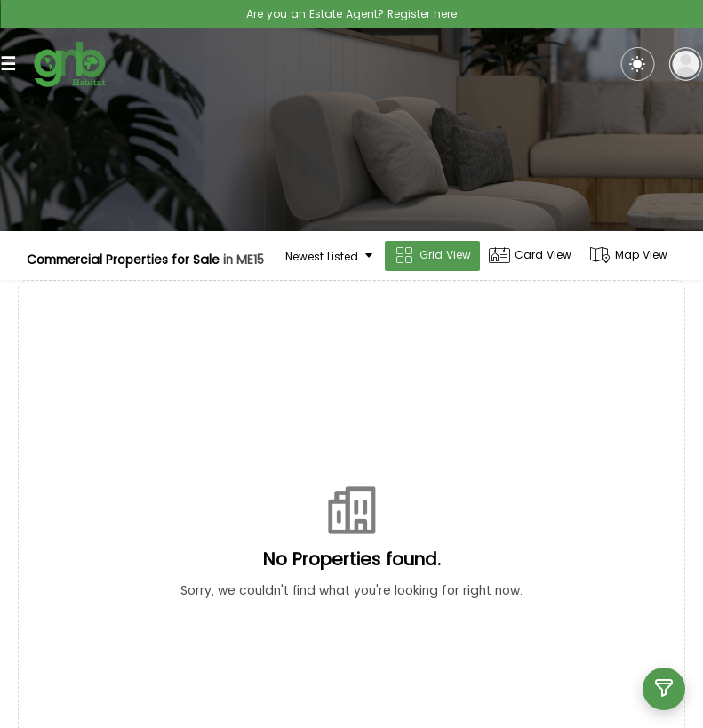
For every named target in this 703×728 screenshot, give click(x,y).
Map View (628, 256)
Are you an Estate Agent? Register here (351, 14)
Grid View (432, 256)
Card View (530, 256)
